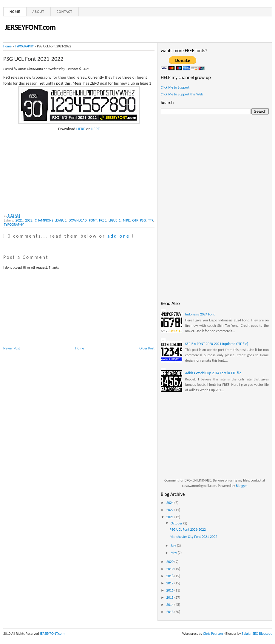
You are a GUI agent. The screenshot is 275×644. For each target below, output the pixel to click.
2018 (170, 576)
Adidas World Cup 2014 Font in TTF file (213, 373)
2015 (170, 597)
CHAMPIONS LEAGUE (51, 220)
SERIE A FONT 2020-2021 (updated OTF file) (217, 344)
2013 (170, 612)
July (174, 546)
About (38, 12)
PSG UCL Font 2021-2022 (33, 59)
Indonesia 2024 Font (200, 314)
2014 (170, 605)
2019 (170, 569)
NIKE (127, 220)
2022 (29, 220)
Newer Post (12, 348)
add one (119, 236)
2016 (170, 590)
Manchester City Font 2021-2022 (193, 537)
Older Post (147, 348)
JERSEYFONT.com (30, 27)
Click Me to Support (175, 87)
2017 (170, 583)
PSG (143, 220)
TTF (151, 220)
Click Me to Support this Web (182, 94)
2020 (170, 562)
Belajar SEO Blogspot (257, 634)
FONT (93, 220)
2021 (19, 220)
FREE (103, 220)
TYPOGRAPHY (24, 46)
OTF (135, 220)
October (177, 523)
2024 (170, 503)
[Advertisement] (48, 169)
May (174, 553)
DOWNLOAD (78, 220)
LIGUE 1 (115, 220)
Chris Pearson (213, 634)
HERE (81, 129)
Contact (65, 12)
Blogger (241, 486)
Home (15, 12)
